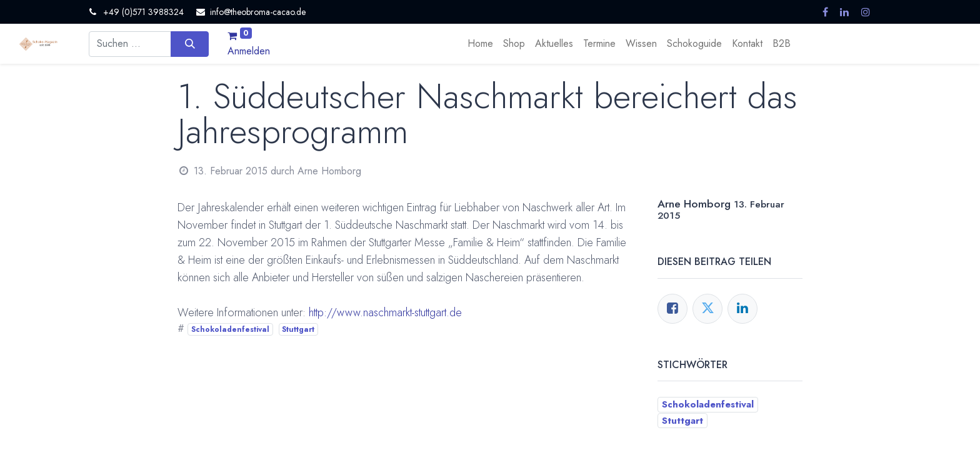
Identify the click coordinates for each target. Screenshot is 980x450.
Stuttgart (298, 329)
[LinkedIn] (742, 309)
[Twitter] (707, 309)
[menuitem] (480, 44)
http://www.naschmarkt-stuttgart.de (385, 312)
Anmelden (249, 51)
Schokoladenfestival (230, 329)
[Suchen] (190, 44)
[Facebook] (672, 309)
